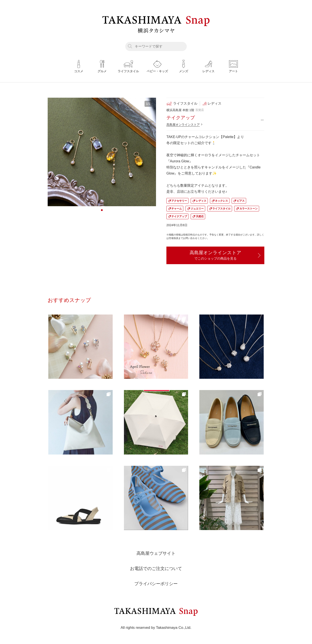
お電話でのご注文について (156, 569)
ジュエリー (197, 209)
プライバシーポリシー (156, 584)
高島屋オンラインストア (183, 125)
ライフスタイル (221, 209)
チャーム (177, 209)
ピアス (241, 201)
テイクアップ (179, 216)
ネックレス (221, 201)
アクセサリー (179, 201)
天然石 (200, 216)
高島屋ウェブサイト (156, 553)
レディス (201, 201)
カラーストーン (249, 209)
